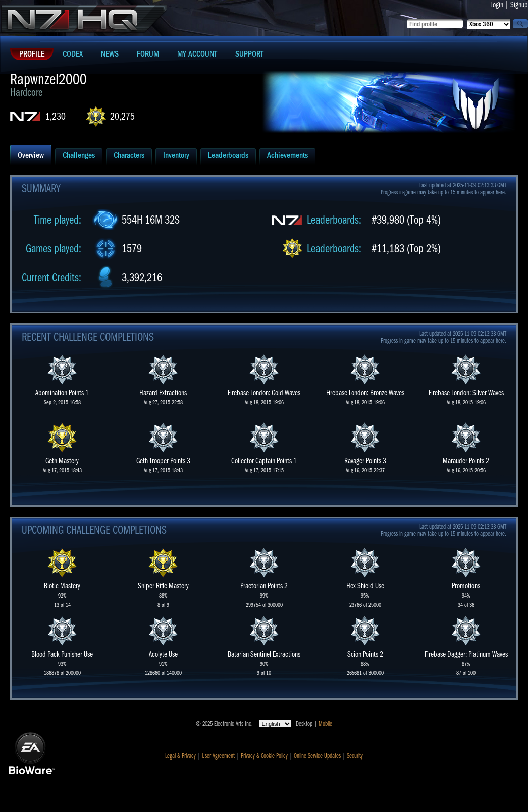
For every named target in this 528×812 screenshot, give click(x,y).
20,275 (122, 116)
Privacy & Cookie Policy (264, 756)
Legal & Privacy (180, 756)
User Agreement (218, 756)
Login (497, 5)
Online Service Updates (317, 756)
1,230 (56, 116)
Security (355, 756)
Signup (519, 5)
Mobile (325, 724)
